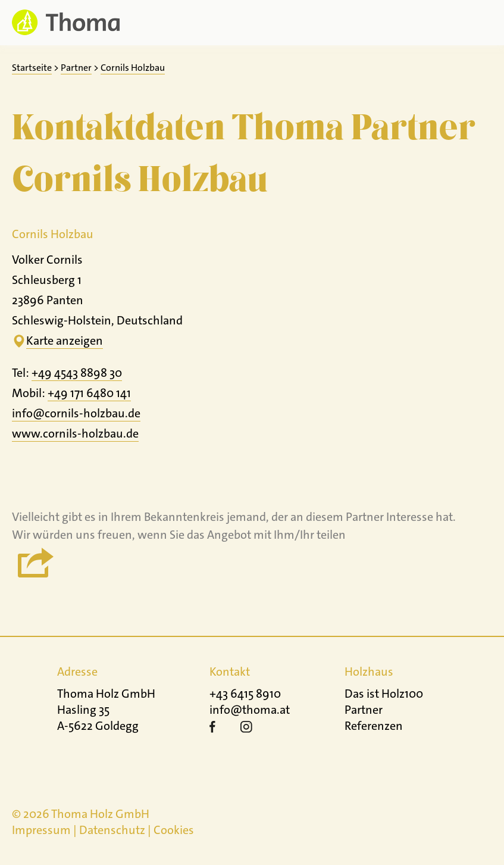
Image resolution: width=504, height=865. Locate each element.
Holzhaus (369, 672)
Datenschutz (112, 830)
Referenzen (374, 726)
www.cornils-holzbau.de (75, 433)
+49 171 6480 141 (89, 393)
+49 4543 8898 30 (77, 373)
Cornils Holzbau (133, 68)
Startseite (32, 68)
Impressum (41, 830)
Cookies (174, 830)
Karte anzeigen (65, 341)
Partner (76, 68)
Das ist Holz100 (384, 694)
